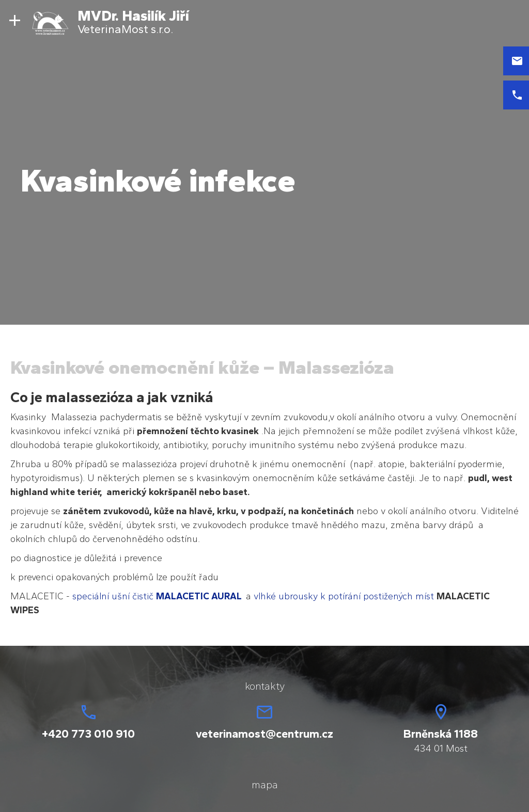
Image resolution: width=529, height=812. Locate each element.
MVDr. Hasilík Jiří (133, 15)
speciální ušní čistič (159, 596)
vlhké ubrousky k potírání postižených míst (344, 596)
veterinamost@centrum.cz (264, 734)
